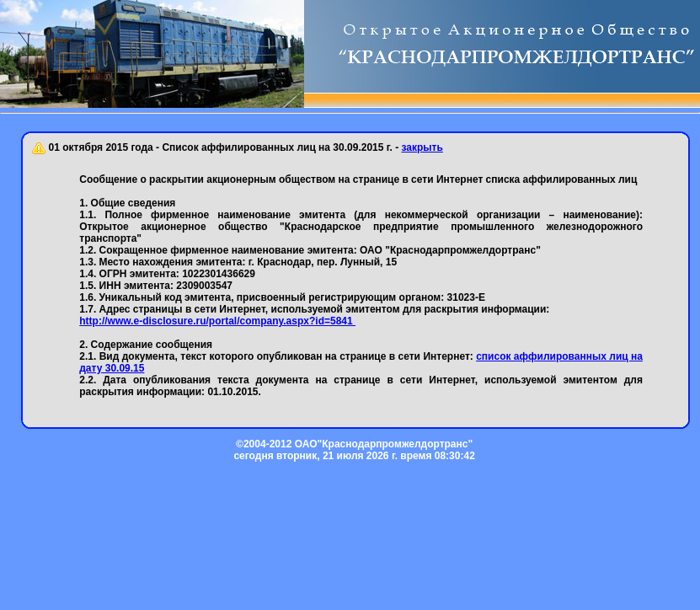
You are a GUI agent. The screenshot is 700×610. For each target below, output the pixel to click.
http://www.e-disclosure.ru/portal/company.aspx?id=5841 (217, 321)
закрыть (422, 147)
